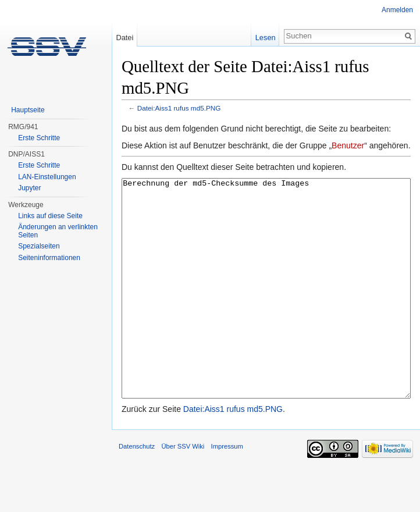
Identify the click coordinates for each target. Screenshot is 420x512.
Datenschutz (137, 490)
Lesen (266, 38)
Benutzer (348, 145)
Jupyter (29, 188)
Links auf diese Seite (50, 216)
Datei (124, 38)
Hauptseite (28, 110)
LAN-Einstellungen (47, 177)
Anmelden (397, 10)
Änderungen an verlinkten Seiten (58, 231)
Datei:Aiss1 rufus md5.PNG (179, 108)
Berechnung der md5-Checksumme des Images (266, 310)
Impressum (227, 490)
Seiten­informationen (49, 258)
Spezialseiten (39, 246)
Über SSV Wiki (183, 490)
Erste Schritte (39, 138)
